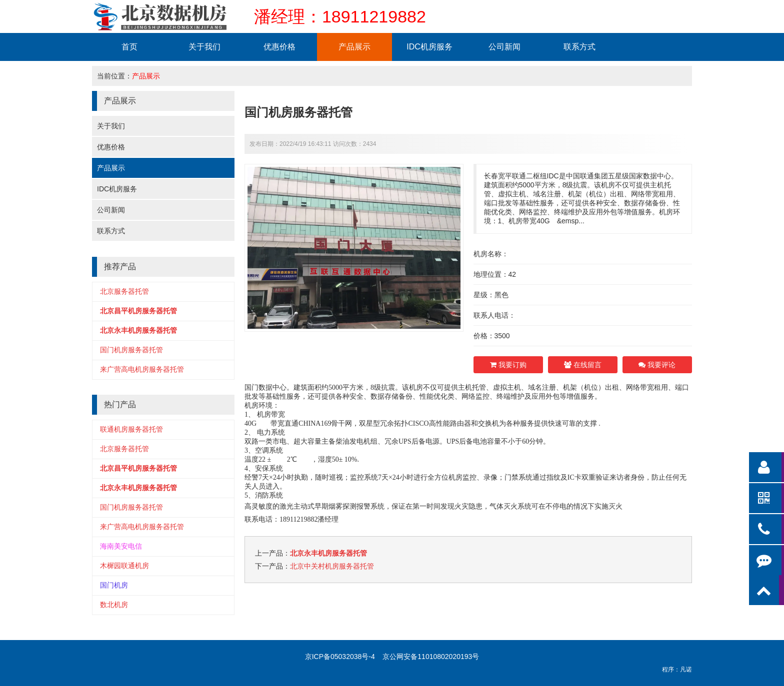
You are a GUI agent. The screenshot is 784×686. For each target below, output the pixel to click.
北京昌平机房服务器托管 (138, 311)
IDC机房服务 (429, 47)
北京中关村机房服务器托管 (332, 566)
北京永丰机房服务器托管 (138, 330)
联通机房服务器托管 (131, 429)
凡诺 (686, 670)
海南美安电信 (121, 546)
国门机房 (114, 585)
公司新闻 (504, 47)
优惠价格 (279, 47)
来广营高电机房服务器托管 (142, 369)
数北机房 (114, 605)
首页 (129, 47)
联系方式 (579, 47)
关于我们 (204, 47)
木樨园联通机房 (124, 566)
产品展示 (354, 47)
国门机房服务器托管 (131, 350)
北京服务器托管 (124, 291)
